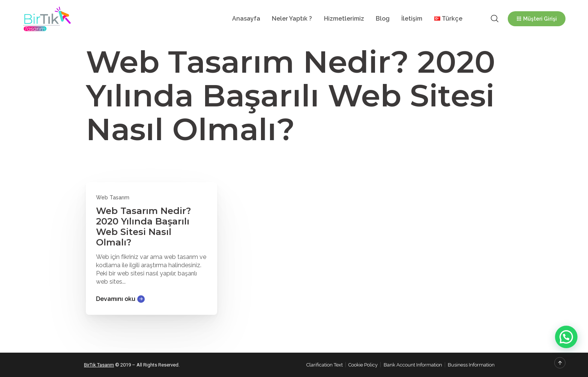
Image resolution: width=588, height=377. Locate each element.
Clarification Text (325, 365)
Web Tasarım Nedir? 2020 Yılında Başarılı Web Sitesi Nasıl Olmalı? (143, 227)
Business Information (471, 365)
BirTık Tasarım (99, 365)
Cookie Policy (363, 365)
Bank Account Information (413, 365)
